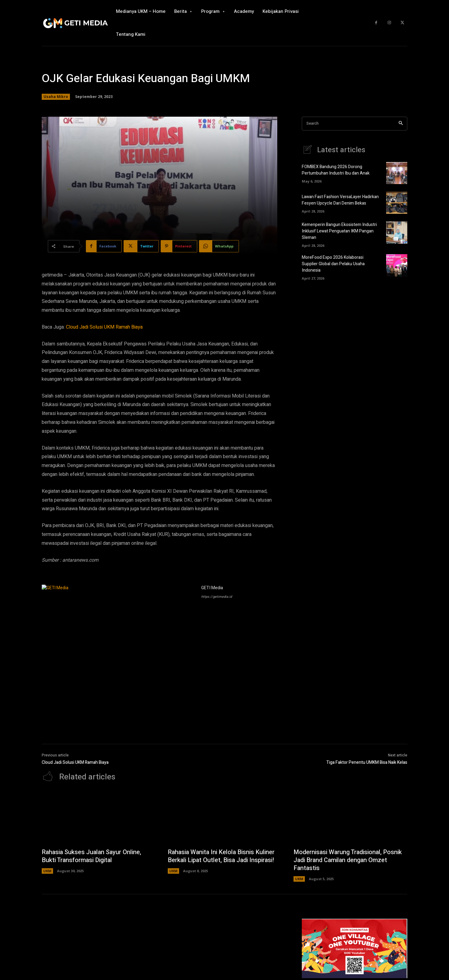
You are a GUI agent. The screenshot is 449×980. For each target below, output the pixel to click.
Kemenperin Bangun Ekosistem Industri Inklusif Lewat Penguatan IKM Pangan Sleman (339, 231)
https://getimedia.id (217, 597)
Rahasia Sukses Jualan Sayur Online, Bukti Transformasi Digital (91, 856)
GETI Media (212, 588)
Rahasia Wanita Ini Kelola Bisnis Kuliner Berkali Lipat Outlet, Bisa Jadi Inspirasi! (221, 856)
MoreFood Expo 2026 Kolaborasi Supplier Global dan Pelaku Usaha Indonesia (333, 264)
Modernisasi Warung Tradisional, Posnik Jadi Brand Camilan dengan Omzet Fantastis (348, 860)
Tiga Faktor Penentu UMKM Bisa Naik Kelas (367, 762)
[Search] (401, 124)
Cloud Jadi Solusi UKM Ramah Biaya (105, 327)
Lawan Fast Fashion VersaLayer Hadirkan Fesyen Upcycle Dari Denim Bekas (340, 200)
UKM (47, 871)
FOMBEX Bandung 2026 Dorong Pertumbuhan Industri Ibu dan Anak (336, 170)
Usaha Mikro (56, 97)
